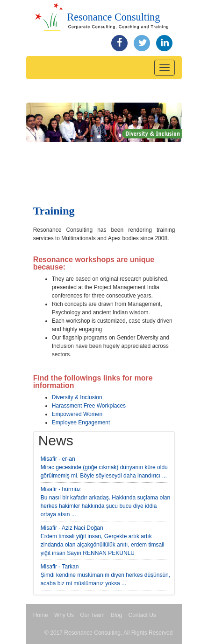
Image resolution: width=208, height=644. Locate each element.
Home (41, 615)
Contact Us (142, 615)
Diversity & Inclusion (77, 397)
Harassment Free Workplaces (89, 406)
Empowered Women (77, 414)
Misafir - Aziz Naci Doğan (72, 528)
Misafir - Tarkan (60, 567)
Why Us (64, 615)
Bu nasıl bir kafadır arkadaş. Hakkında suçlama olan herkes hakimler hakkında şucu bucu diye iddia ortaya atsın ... (105, 506)
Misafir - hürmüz (61, 489)
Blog (116, 615)
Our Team (92, 615)
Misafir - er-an (58, 459)
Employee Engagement (81, 422)
